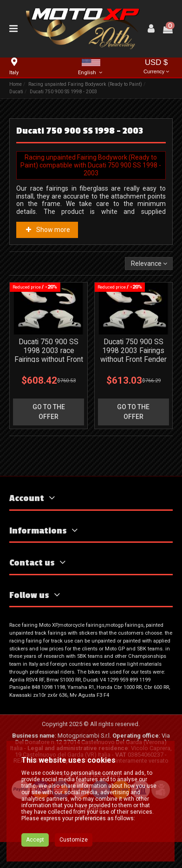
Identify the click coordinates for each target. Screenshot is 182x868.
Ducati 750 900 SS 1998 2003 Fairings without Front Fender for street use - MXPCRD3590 (133, 359)
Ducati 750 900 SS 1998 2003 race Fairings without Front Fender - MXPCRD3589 (49, 359)
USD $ (156, 67)
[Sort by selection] (149, 264)
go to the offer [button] (49, 412)
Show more (47, 230)
